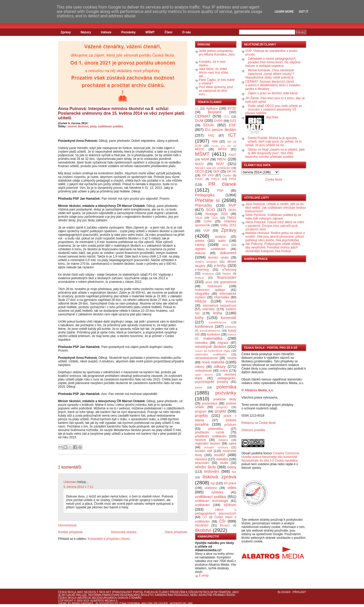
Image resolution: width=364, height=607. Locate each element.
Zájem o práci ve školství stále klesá (273, 93)
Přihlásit (299, 592)
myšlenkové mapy (219, 351)
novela (232, 358)
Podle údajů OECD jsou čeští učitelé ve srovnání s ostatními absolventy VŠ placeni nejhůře (274, 110)
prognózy (222, 407)
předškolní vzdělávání (211, 436)
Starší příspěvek (176, 532)
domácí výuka (218, 258)
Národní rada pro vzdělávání (213, 168)
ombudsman (204, 371)
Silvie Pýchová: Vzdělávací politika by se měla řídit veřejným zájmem (273, 217)
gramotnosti (228, 282)
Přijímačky (204, 205)
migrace (223, 343)
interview (209, 309)
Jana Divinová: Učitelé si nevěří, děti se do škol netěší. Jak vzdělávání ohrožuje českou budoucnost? (276, 208)
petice (199, 387)
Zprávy (66, 32)
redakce (223, 440)
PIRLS (215, 179)
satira (232, 443)
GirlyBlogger (158, 604)
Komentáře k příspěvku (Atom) (109, 539)
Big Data (272, 117)
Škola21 (225, 525)
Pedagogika (205, 195)
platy (93, 126)
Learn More (284, 12)
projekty (202, 416)
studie (224, 463)
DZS (233, 121)
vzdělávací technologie (212, 501)
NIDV (222, 159)
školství (203, 530)
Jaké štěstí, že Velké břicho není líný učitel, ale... (214, 73)
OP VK (232, 172)
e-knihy (220, 266)
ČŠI (222, 521)
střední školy (206, 467)
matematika (213, 338)
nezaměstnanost (206, 358)
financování (227, 277)
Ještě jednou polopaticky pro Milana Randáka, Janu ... (217, 55)
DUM (199, 121)
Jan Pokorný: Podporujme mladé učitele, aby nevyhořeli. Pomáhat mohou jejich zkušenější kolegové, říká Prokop (273, 247)
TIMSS (232, 218)
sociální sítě (204, 451)
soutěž (220, 455)
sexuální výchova (216, 447)
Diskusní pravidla (253, 430)
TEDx (215, 218)
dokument (228, 253)
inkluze (201, 301)
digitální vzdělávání (210, 249)
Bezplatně (215, 112)
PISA (233, 179)
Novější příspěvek (70, 532)
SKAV (232, 210)
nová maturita (213, 362)
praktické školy (225, 399)
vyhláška (217, 492)
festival (199, 278)
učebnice (211, 488)
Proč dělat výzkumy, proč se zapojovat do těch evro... (216, 91)
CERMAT (203, 116)
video (232, 488)
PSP (220, 191)
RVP (232, 205)
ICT (232, 135)
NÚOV (200, 164)
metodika (201, 343)
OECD (200, 172)
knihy (199, 318)
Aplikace (212, 108)
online (224, 371)
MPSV (222, 149)
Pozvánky (129, 32)
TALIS (199, 218)
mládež (199, 351)
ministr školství (78, 126)
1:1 (197, 108)
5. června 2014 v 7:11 (78, 487)
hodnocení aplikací (210, 290)
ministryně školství (211, 347)
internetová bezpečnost (220, 306)
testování (212, 471)
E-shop (204, 575)
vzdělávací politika (110, 126)
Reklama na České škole (259, 423)
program (201, 411)
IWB (215, 142)
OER (216, 172)
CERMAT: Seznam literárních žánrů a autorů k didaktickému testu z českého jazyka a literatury (273, 85)
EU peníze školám (221, 130)
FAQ (211, 136)
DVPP (218, 121)
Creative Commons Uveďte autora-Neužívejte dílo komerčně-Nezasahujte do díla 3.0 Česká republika (270, 457)
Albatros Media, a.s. (259, 390)
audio (222, 241)
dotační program (206, 262)
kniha (218, 313)
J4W (190, 604)
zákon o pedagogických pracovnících (216, 512)
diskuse (200, 253)
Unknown (70, 482)
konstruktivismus (210, 331)
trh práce (230, 483)
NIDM (205, 159)
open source (204, 375)
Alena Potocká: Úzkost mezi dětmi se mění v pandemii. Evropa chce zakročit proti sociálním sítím (275, 226)
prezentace (210, 403)
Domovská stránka (124, 532)
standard (201, 459)
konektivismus (218, 322)
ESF (233, 125)
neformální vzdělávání (211, 354)
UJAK (208, 221)
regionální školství (208, 443)
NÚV (220, 164)
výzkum (230, 505)
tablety (232, 467)
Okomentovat (67, 525)
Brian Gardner (83, 604)
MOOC (200, 149)
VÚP (207, 231)
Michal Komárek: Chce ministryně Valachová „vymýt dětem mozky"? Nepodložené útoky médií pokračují (270, 74)
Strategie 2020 (216, 214)
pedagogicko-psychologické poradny (216, 380)
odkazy (220, 367)
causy (200, 245)
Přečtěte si (207, 200)
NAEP (232, 155)
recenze (201, 440)
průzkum (230, 425)
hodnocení (215, 286)
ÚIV (205, 517)
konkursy (231, 327)
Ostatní (227, 175)
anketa (200, 241)
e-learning (202, 270)
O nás (186, 32)
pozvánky (226, 393)
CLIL (226, 116)
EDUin (209, 125)
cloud (225, 245)
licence (232, 334)
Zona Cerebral (130, 604)
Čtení (168, 32)
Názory (86, 32)
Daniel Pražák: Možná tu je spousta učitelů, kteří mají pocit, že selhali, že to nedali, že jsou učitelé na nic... (274, 142)
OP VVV (208, 175)
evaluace (208, 274)
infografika (202, 294)
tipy (234, 472)
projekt (220, 411)
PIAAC (199, 179)
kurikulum (214, 334)
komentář (229, 318)
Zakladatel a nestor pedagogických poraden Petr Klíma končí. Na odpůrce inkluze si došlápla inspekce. (273, 62)
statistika (222, 459)
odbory (200, 367)
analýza (220, 237)
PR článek (222, 184)
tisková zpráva (219, 477)
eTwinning (229, 270)
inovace (231, 301)
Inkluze (106, 32)
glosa (209, 282)
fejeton (227, 274)
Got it (304, 12)
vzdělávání (202, 505)
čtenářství (202, 525)
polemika (226, 387)
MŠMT (150, 32)
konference (204, 326)
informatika (222, 297)
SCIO (210, 210)
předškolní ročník (210, 432)
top (213, 483)
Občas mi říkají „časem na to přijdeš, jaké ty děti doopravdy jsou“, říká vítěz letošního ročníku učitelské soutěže (275, 153)
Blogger (284, 592)
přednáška (215, 429)
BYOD (232, 108)
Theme (63, 604)
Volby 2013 (228, 225)
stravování (202, 463)
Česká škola (274, 180)
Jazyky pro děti (221, 146)
